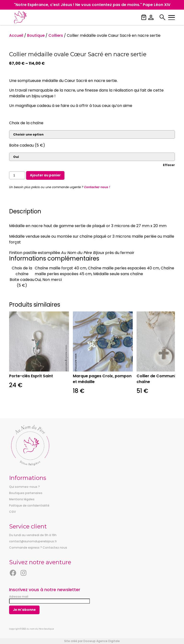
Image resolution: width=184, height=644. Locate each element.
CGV (12, 512)
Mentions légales (22, 499)
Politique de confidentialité (29, 505)
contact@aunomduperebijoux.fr (33, 541)
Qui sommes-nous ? (24, 487)
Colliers (56, 35)
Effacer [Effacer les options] (169, 165)
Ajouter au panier (45, 175)
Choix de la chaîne (26, 123)
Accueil (16, 35)
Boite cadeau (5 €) (27, 145)
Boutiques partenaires (26, 493)
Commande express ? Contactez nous (38, 548)
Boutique (36, 35)
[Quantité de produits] (17, 175)
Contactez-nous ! (97, 187)
